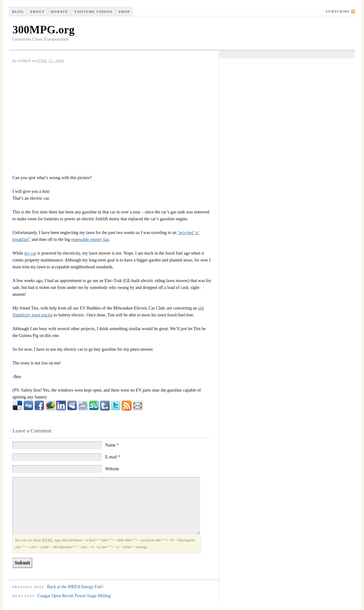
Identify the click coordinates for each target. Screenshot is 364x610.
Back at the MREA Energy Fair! (75, 587)
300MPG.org (44, 30)
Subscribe (338, 11)
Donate (60, 12)
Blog (18, 12)
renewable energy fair (90, 239)
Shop (124, 12)
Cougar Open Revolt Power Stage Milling (74, 596)
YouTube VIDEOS (93, 12)
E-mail (113, 457)
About (37, 12)
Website (112, 469)
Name (112, 445)
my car (30, 253)
